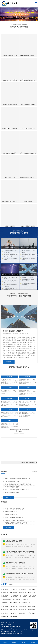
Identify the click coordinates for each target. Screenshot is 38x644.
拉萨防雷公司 (32, 613)
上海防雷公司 (5, 613)
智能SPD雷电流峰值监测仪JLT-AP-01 (12, 248)
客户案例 (24, 642)
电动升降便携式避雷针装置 (28, 151)
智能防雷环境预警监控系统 (10, 151)
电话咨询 (5, 642)
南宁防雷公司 (5, 617)
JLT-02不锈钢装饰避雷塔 (10, 200)
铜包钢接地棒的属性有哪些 (12, 506)
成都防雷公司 (5, 610)
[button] (16, 20)
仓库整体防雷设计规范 (11, 525)
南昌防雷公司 (32, 610)
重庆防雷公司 (14, 613)
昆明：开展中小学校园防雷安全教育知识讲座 (17, 503)
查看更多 (9, 393)
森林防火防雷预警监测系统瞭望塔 (29, 102)
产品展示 (14, 642)
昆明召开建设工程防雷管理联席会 (14, 531)
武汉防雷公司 (14, 610)
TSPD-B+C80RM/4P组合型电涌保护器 (12, 127)
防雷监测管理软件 (10, 224)
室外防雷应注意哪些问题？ (12, 501)
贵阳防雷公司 (23, 613)
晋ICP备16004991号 (17, 634)
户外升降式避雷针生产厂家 (10, 102)
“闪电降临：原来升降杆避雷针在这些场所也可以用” (18, 498)
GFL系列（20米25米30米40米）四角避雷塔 (13, 175)
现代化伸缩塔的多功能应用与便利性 (14, 523)
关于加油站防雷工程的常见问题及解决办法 (16, 537)
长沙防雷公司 (23, 610)
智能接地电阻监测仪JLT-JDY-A (28, 224)
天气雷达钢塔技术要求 (11, 528)
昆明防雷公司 (14, 617)
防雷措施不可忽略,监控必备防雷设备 (15, 534)
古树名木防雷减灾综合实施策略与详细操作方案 (17, 492)
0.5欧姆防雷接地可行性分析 (12, 495)
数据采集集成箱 (28, 248)
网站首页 (33, 642)
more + (35, 485)
